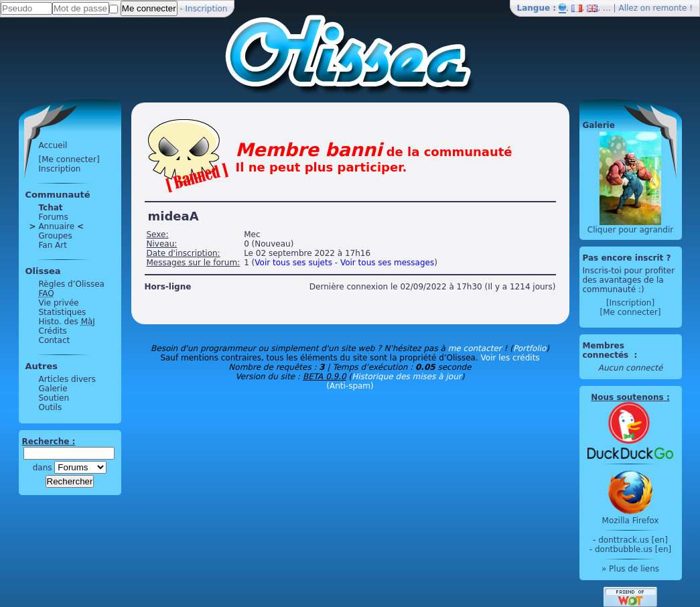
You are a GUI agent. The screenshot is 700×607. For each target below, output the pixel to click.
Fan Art (53, 245)
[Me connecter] (69, 159)
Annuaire (57, 226)
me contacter (475, 348)
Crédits (53, 331)
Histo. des (67, 322)
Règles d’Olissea (72, 284)
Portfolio (530, 348)
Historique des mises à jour (407, 377)
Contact (55, 340)
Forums (54, 217)
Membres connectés (607, 350)
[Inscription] (630, 303)
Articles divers (67, 379)
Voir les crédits (510, 358)
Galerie (53, 389)
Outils (51, 407)
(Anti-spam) (350, 386)
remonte (670, 8)
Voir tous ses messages (387, 263)
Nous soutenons (627, 397)
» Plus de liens (630, 569)
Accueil (53, 145)
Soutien (54, 398)
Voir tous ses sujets (293, 263)
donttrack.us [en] (633, 540)
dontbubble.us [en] (633, 549)
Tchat (51, 208)
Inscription (207, 9)
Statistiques (63, 312)
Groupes (56, 236)
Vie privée (59, 303)
